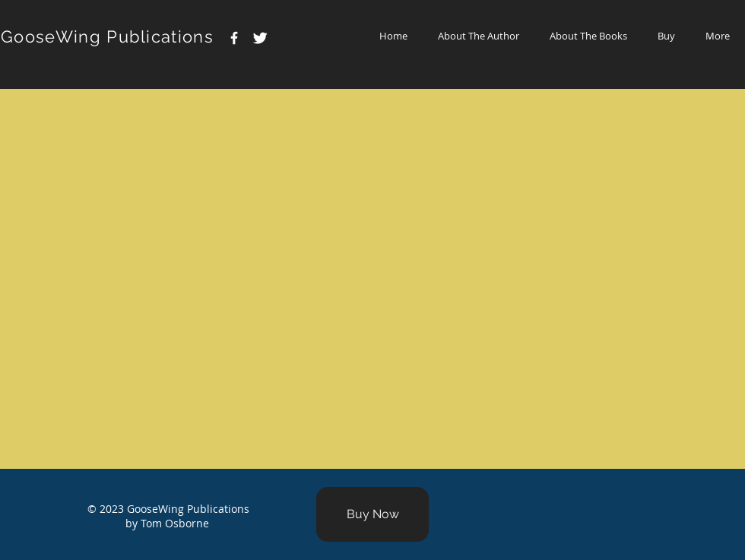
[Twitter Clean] (260, 38)
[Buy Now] (372, 514)
